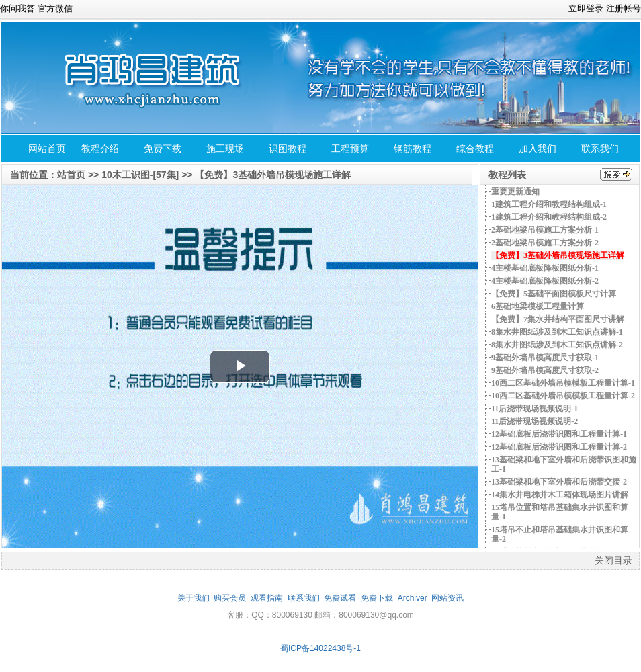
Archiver (413, 598)
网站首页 (47, 149)
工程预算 (350, 149)
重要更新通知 (515, 192)
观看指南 (267, 598)
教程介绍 (100, 149)
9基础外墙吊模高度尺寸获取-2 (545, 370)
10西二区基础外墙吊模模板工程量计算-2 (563, 396)
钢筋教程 (413, 149)
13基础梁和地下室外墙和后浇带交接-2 (559, 482)
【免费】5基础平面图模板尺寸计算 (554, 294)
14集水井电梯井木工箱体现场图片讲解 (560, 495)
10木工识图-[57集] (140, 175)
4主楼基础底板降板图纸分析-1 (545, 268)
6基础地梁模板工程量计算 (538, 306)
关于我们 (194, 598)
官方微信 (55, 8)
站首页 (71, 175)
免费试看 (340, 598)
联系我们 (600, 149)
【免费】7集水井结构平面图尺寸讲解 (558, 319)
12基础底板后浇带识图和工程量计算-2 (559, 447)
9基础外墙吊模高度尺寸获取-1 (545, 358)
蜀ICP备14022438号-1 (320, 648)
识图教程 (288, 149)
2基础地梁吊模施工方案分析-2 (545, 243)
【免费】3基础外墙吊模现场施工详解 (273, 175)
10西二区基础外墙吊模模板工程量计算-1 (563, 383)
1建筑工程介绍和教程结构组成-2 (549, 217)
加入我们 (538, 149)
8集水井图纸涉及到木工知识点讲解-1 (557, 332)
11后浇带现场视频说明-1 (535, 409)
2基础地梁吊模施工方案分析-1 (545, 230)
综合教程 (475, 149)
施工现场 (225, 149)
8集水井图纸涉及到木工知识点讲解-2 (557, 345)
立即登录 (586, 8)
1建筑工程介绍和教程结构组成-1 (549, 204)
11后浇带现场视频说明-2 (535, 421)
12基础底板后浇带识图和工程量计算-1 (559, 434)
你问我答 (17, 8)
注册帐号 (624, 8)
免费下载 (163, 149)
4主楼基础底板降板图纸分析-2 (545, 281)
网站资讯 (447, 598)
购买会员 (230, 598)
